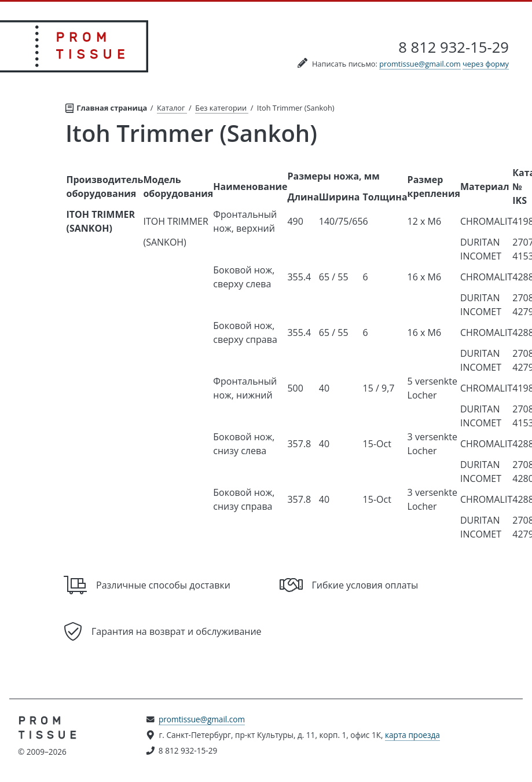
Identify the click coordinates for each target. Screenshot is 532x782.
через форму (486, 64)
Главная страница (107, 107)
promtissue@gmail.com (420, 64)
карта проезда (412, 735)
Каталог (172, 108)
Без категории (222, 108)
